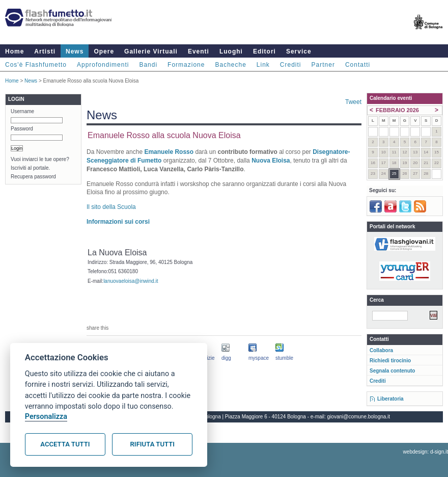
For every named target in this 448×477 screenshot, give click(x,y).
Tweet (353, 102)
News (75, 51)
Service (299, 51)
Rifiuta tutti (152, 444)
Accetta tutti (65, 444)
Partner (323, 65)
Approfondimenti (103, 65)
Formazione (186, 65)
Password (22, 129)
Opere (104, 51)
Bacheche (230, 65)
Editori (264, 51)
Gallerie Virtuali (151, 51)
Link (263, 65)
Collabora (381, 350)
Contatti (358, 65)
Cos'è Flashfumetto (36, 65)
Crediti (291, 65)
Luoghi (231, 51)
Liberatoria (390, 399)
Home (15, 51)
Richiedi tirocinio (390, 361)
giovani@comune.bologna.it (359, 417)
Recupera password (33, 177)
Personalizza (46, 417)
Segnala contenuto (392, 371)
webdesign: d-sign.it (426, 452)
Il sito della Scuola (111, 207)
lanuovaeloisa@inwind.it (131, 281)
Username (22, 111)
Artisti (45, 51)
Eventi (199, 51)
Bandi (148, 65)
